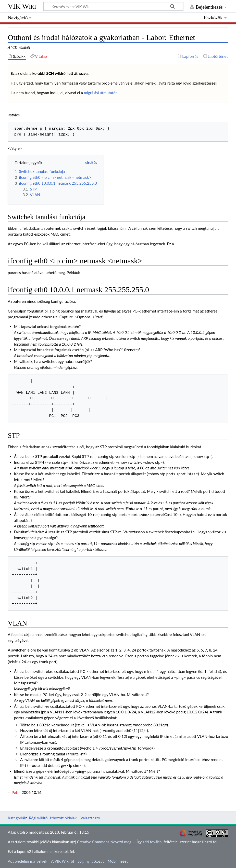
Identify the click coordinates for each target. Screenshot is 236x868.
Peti (15, 792)
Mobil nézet (118, 861)
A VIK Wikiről (62, 861)
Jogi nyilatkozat (91, 861)
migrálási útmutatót (100, 93)
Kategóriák (17, 818)
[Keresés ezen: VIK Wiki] (113, 6)
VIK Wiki (22, 6)
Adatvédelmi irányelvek (27, 861)
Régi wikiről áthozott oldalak (53, 818)
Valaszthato (90, 818)
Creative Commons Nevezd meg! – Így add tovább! (120, 842)
